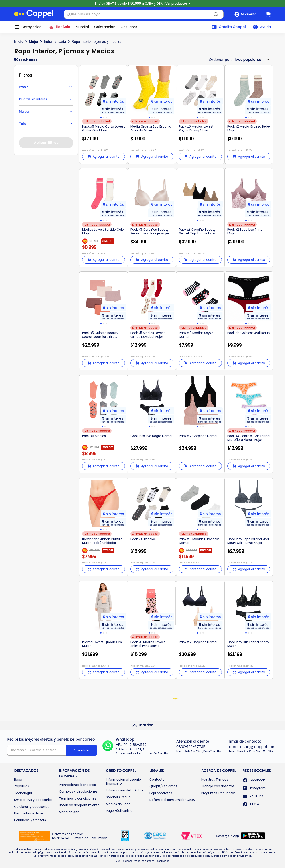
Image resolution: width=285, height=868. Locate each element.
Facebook (254, 780)
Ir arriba (143, 725)
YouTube (253, 796)
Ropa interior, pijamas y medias (96, 42)
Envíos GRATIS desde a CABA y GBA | (143, 4)
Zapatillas (22, 786)
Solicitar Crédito (118, 797)
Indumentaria (55, 42)
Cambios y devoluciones (78, 791)
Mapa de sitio (69, 812)
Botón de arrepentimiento (79, 805)
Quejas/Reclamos (163, 786)
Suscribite (81, 750)
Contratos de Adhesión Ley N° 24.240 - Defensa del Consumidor (79, 836)
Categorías (31, 27)
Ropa (18, 779)
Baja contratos (161, 793)
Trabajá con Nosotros (218, 786)
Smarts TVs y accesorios (33, 800)
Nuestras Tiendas (215, 779)
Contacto (157, 779)
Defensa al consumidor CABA (172, 800)
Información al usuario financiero (123, 781)
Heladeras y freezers (30, 820)
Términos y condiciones (78, 798)
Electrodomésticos (29, 813)
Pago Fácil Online (119, 811)
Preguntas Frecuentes (218, 793)
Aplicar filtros (46, 143)
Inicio (19, 42)
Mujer (34, 42)
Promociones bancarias (77, 785)
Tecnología (23, 793)
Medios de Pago (118, 804)
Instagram (254, 788)
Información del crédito (124, 790)
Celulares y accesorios (32, 807)
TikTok (251, 804)
